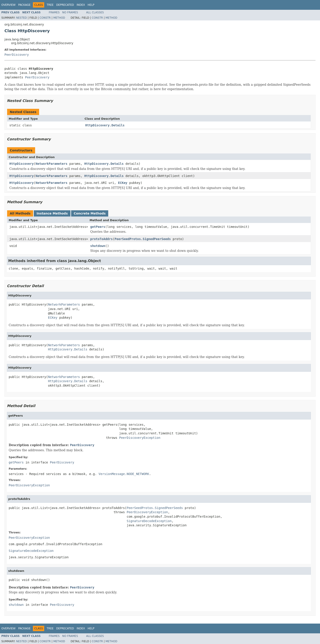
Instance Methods (52, 213)
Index (81, 5)
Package (24, 5)
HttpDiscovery (22, 164)
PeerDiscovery (17, 55)
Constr (45, 18)
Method (59, 18)
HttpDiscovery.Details (105, 125)
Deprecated (65, 5)
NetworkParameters (51, 164)
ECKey (123, 183)
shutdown (98, 246)
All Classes (95, 12)
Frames (54, 12)
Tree (50, 5)
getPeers (98, 227)
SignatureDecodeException (149, 521)
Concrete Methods (90, 213)
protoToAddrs (101, 239)
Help (91, 5)
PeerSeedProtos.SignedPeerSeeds (143, 239)
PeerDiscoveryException (140, 438)
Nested (21, 18)
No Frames (70, 12)
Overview (8, 5)
